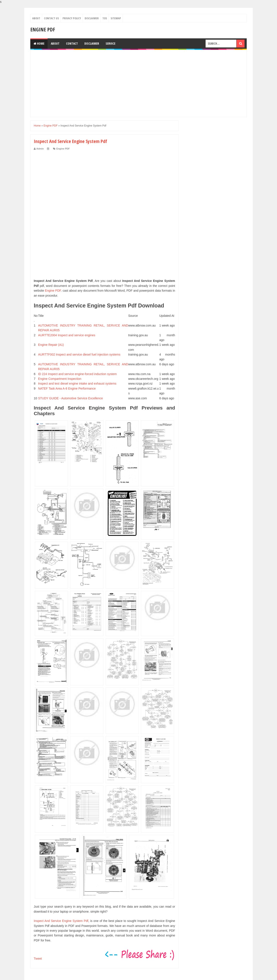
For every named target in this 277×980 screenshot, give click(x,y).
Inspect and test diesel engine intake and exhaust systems (77, 384)
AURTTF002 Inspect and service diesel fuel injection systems (79, 354)
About (36, 18)
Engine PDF (43, 29)
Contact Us (51, 18)
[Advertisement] (138, 83)
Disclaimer (92, 18)
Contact (72, 43)
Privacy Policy (72, 18)
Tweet (38, 959)
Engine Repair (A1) (51, 345)
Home (39, 43)
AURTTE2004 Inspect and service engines (67, 335)
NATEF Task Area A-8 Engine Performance (67, 388)
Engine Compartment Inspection (60, 379)
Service (110, 43)
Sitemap (116, 18)
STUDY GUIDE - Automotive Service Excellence (70, 398)
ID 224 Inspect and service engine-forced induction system (77, 374)
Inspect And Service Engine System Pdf (61, 921)
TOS (105, 18)
